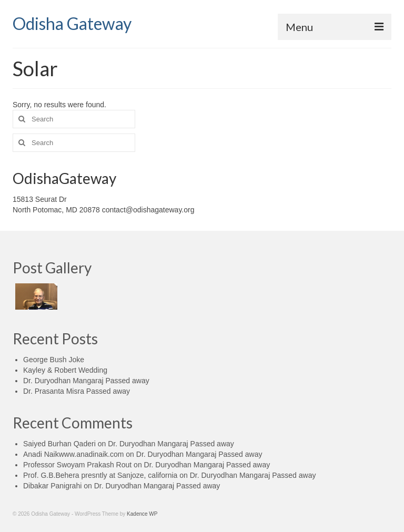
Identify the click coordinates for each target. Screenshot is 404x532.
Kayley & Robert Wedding (65, 370)
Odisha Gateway (72, 23)
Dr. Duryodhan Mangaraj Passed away (86, 381)
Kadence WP (142, 514)
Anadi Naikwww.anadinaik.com (73, 454)
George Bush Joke (54, 360)
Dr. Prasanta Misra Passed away (77, 391)
